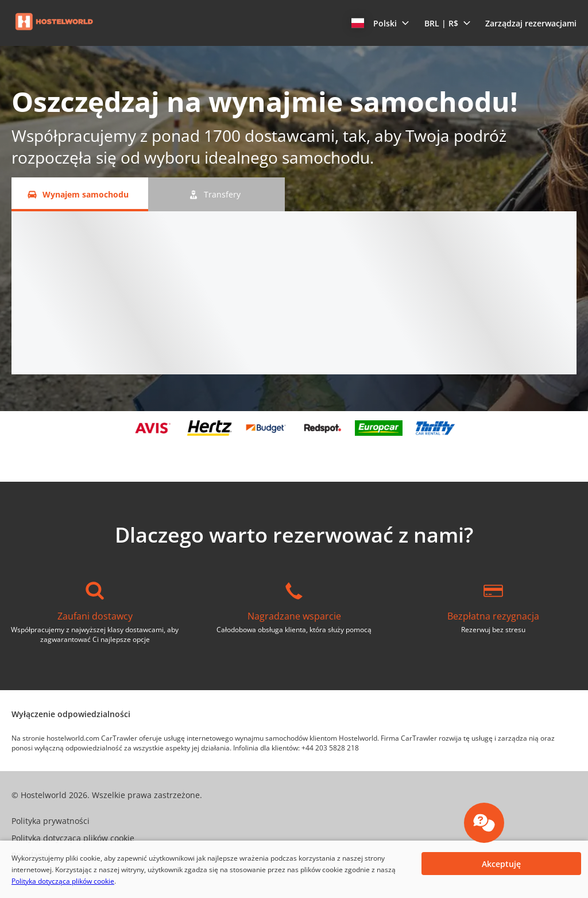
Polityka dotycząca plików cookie (63, 881)
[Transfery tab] (216, 194)
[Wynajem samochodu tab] (80, 194)
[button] (380, 23)
